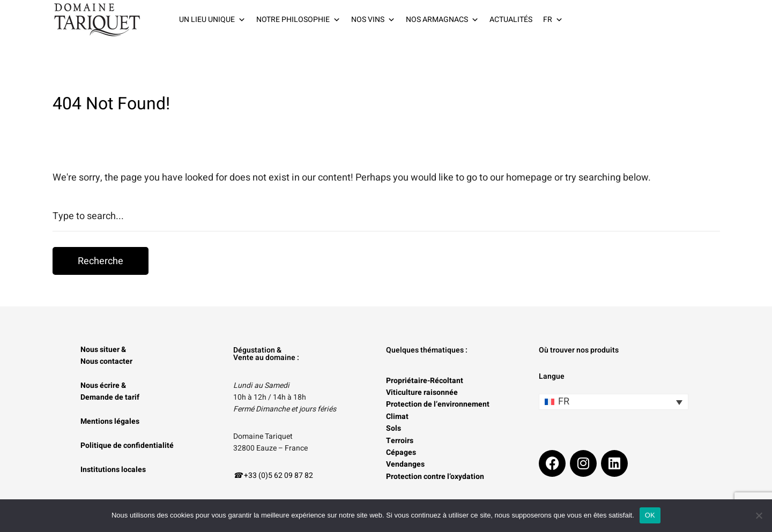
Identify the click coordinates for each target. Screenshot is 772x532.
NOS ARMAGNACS (442, 20)
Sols (394, 428)
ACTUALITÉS (511, 20)
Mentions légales (110, 421)
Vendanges (405, 464)
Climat (397, 417)
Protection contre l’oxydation (435, 477)
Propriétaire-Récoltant (425, 381)
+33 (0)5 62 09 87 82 (279, 475)
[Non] (759, 515)
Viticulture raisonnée (422, 392)
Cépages (401, 452)
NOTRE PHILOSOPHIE (298, 20)
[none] (614, 402)
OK (650, 515)
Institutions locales (113, 470)
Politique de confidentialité (127, 445)
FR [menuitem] (564, 402)
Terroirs (400, 441)
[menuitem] (614, 402)
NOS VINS (373, 20)
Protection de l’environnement (438, 404)
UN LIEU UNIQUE (212, 20)
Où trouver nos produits (579, 350)
